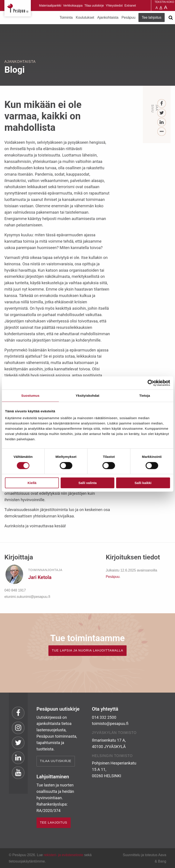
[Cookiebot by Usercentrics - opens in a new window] (151, 383)
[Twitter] (162, 113)
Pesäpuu (18, 8)
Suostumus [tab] (30, 396)
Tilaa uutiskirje (94, 5)
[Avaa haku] (171, 18)
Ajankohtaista (108, 17)
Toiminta (66, 17)
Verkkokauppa (73, 5)
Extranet (130, 5)
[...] (162, 132)
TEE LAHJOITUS (53, 823)
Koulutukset (85, 17)
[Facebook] (162, 104)
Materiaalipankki (50, 5)
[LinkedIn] (162, 122)
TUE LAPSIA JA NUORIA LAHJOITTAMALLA (87, 650)
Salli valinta (87, 483)
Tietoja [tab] (145, 396)
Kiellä (32, 483)
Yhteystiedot (114, 5)
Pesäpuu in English (140, 5)
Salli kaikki (143, 483)
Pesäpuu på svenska (146, 5)
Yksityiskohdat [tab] (87, 396)
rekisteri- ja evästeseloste (64, 855)
